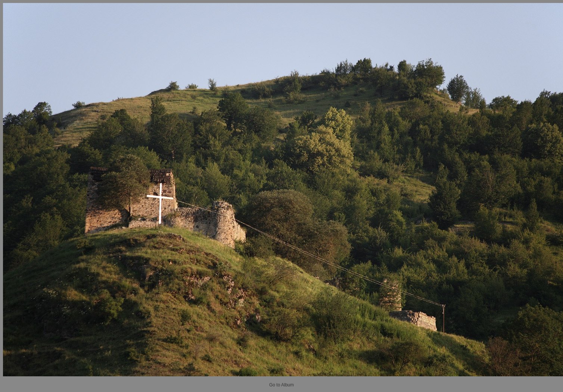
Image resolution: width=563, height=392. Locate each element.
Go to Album (281, 385)
